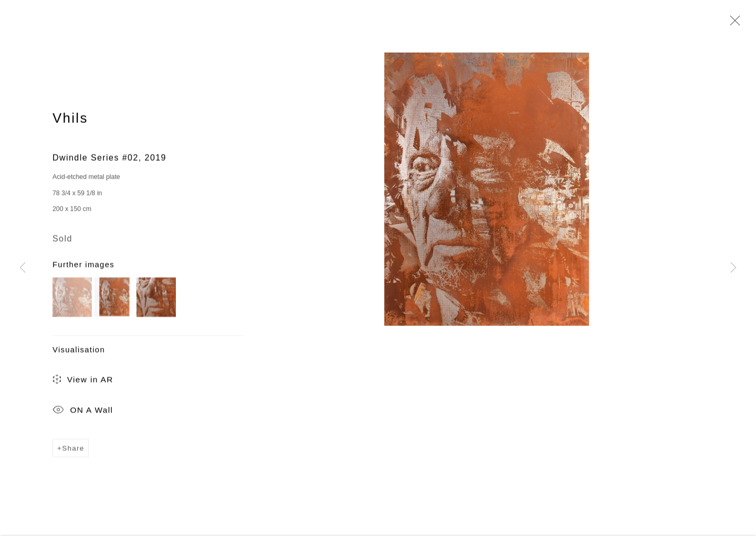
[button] (72, 298)
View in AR (83, 381)
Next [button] (733, 268)
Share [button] (73, 449)
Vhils (70, 119)
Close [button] (732, 24)
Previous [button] (23, 268)
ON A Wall (83, 411)
